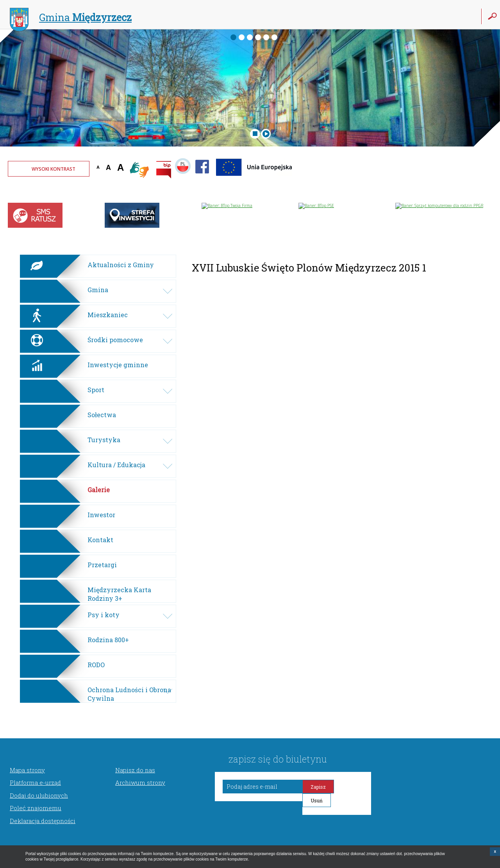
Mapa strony (27, 770)
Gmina (71, 18)
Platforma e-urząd (35, 782)
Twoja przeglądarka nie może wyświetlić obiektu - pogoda (463, 174)
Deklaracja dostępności (43, 821)
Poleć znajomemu (36, 808)
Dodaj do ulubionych (39, 795)
